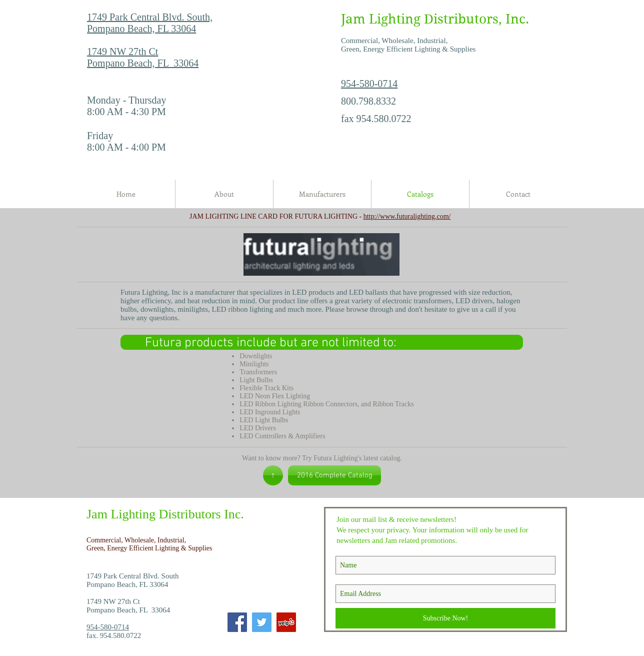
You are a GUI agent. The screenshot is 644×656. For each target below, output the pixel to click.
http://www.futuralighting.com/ (407, 216)
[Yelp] (286, 622)
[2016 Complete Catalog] (334, 475)
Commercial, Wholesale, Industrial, (137, 540)
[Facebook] (237, 622)
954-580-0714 (369, 84)
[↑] (273, 475)
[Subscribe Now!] (445, 618)
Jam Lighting (381, 19)
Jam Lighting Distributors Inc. (165, 514)
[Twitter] (262, 622)
